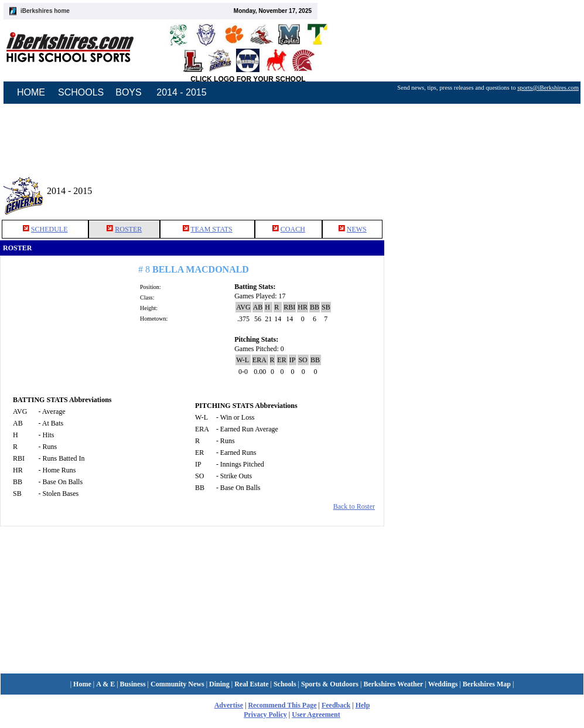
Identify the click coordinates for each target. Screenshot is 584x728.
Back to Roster (354, 506)
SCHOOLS (81, 92)
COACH (293, 229)
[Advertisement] (484, 345)
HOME (31, 92)
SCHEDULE (49, 229)
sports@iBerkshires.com (548, 88)
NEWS (357, 229)
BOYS (128, 92)
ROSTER (128, 229)
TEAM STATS (211, 229)
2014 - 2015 (181, 92)
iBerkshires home (45, 11)
